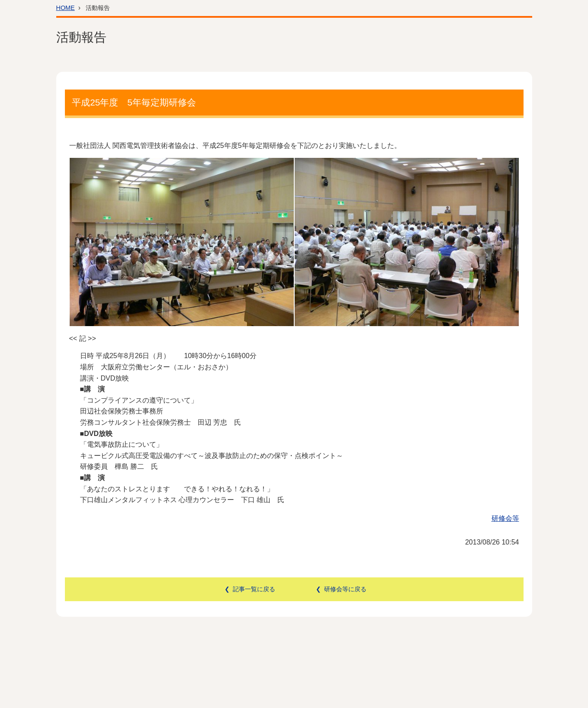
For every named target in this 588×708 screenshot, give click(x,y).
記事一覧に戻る (254, 589)
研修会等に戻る (345, 589)
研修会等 (505, 518)
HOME (66, 8)
